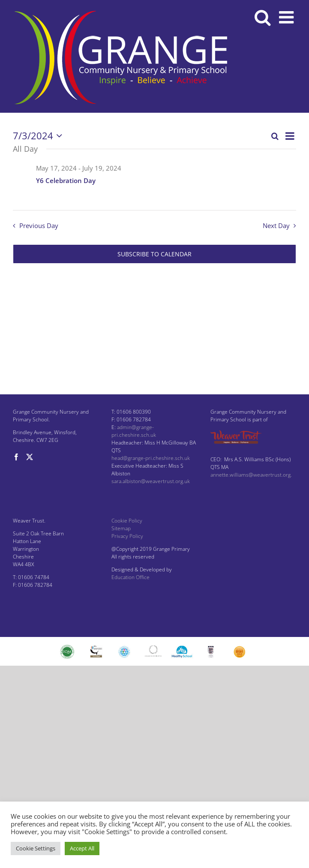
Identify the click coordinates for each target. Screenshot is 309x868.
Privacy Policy (127, 536)
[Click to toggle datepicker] (39, 136)
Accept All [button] (82, 848)
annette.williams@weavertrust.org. (251, 475)
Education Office (130, 577)
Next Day (276, 226)
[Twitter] (30, 457)
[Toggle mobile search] (262, 17)
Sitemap (121, 528)
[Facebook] (16, 457)
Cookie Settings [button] (36, 848)
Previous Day (39, 226)
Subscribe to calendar (154, 254)
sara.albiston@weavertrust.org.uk (151, 481)
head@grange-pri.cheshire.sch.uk (151, 458)
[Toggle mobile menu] (288, 17)
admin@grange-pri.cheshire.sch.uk (134, 431)
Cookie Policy (127, 521)
